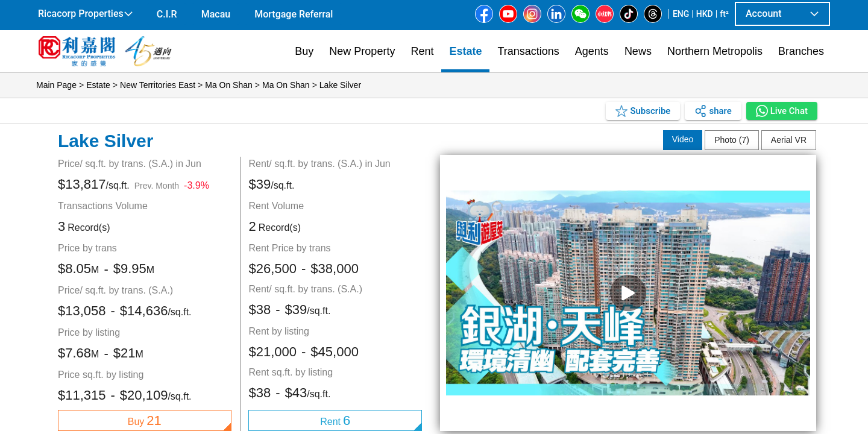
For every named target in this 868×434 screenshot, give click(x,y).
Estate (98, 85)
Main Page (56, 85)
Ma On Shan (229, 85)
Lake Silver (340, 85)
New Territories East (158, 85)
